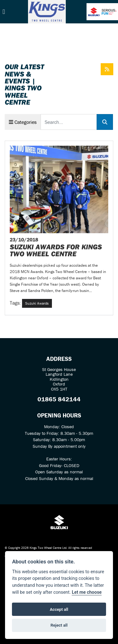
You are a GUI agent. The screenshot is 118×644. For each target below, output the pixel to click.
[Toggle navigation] (4, 12)
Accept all (59, 609)
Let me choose (87, 592)
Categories (23, 122)
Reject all (59, 625)
